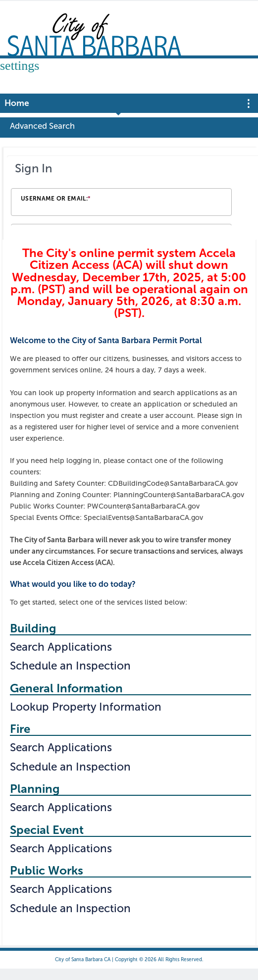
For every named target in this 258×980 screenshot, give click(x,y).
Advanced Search (42, 126)
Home (17, 103)
